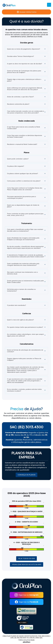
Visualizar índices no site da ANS (27, 564)
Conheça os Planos (26, 475)
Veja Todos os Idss (26, 558)
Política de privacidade (27, 640)
